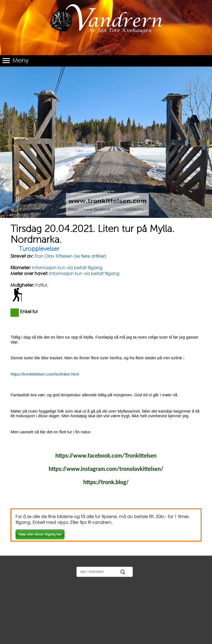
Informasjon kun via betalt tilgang (67, 267)
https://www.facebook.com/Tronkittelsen (106, 455)
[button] (106, 61)
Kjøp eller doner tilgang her (40, 534)
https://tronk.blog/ (106, 482)
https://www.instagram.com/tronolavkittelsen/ (106, 469)
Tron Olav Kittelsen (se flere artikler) (70, 256)
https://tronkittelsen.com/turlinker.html (45, 374)
